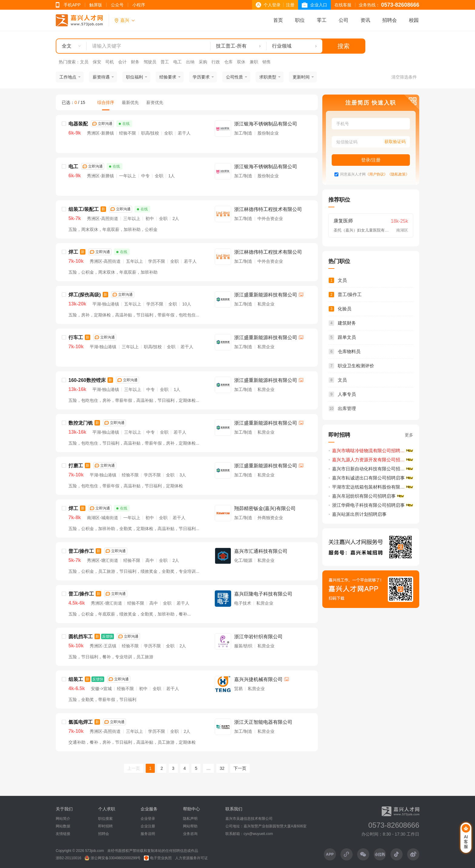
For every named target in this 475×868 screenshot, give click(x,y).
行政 (216, 62)
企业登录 (148, 819)
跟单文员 (347, 337)
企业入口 (319, 5)
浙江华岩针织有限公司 (258, 637)
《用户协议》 (377, 174)
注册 (290, 5)
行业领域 (282, 46)
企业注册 (148, 826)
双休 (241, 62)
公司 (344, 20)
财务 (135, 62)
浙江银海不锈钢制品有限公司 (266, 124)
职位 (300, 20)
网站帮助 (190, 826)
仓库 (228, 62)
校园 (414, 20)
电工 (178, 62)
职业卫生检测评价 (356, 366)
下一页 (240, 768)
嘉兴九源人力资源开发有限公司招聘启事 (373, 460)
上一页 (134, 768)
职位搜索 (105, 819)
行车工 (76, 337)
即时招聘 (105, 826)
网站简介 (63, 819)
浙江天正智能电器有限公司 (263, 722)
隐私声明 (190, 819)
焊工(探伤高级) (85, 295)
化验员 (345, 309)
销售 (267, 62)
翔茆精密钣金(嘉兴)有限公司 (265, 508)
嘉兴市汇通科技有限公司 (261, 551)
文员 (84, 62)
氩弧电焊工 (81, 722)
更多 (409, 435)
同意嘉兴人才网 (353, 174)
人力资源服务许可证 (191, 858)
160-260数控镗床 (87, 380)
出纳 (190, 62)
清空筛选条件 (404, 77)
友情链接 (63, 834)
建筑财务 (347, 323)
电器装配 (78, 124)
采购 (203, 62)
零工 (322, 20)
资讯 (365, 20)
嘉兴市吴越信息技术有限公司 (249, 819)
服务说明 (148, 834)
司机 (110, 62)
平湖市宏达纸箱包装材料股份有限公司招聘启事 (373, 487)
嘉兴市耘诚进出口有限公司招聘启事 (368, 478)
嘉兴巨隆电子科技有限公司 (263, 594)
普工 (165, 62)
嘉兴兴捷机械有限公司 (258, 679)
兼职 (254, 62)
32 (222, 768)
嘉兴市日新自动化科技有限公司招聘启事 (373, 469)
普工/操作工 (81, 551)
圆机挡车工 (81, 637)
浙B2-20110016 (68, 858)
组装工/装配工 (84, 209)
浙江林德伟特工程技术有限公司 (268, 209)
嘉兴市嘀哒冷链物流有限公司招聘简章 (371, 451)
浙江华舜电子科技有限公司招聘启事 (368, 505)
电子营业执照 (158, 858)
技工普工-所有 (231, 46)
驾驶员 (150, 62)
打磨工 (76, 466)
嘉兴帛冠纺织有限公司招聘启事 (364, 496)
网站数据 (63, 826)
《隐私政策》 (398, 174)
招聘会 (390, 20)
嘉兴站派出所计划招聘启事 (359, 514)
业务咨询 (190, 834)
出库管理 (347, 408)
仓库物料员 (349, 351)
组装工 (76, 679)
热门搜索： (69, 62)
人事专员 (347, 394)
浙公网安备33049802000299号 (113, 858)
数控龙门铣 (81, 423)
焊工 (73, 252)
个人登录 (272, 5)
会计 (122, 62)
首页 (278, 20)
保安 (97, 62)
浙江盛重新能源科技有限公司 (266, 295)
